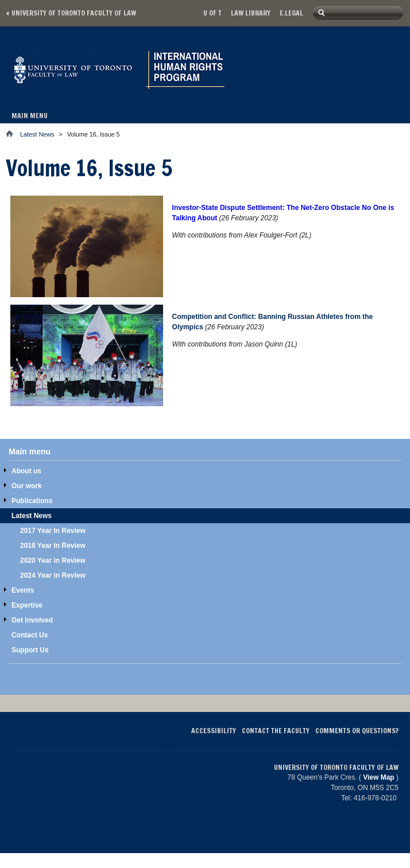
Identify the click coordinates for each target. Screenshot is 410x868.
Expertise (27, 605)
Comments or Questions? (357, 731)
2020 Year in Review (53, 560)
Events (23, 590)
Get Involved (32, 620)
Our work (27, 486)
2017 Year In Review (53, 531)
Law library (251, 13)
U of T (212, 13)
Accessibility (214, 731)
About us (26, 471)
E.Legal (291, 13)
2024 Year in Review (53, 575)
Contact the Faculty (276, 731)
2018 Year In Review (53, 546)
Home (13, 133)
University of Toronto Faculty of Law (74, 13)
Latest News (37, 134)
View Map (378, 777)
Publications (32, 501)
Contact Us (30, 635)
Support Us (30, 650)
